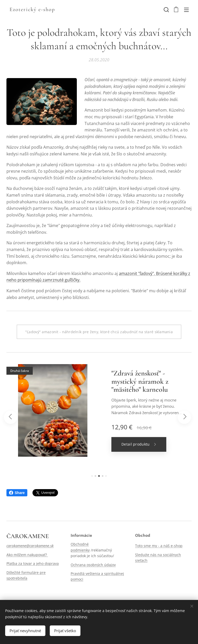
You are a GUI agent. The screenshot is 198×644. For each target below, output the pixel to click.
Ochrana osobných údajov (93, 565)
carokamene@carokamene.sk (30, 546)
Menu (186, 10)
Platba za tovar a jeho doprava (33, 563)
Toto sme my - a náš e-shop (159, 546)
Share (17, 493)
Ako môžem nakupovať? (27, 555)
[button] (166, 10)
